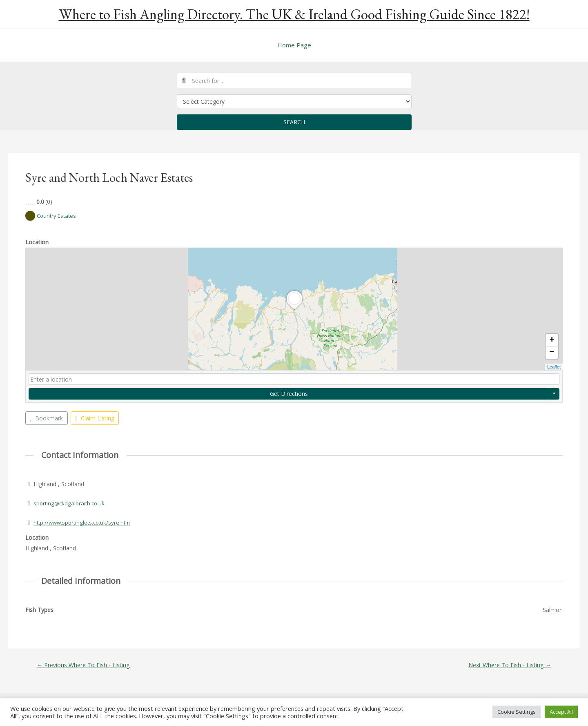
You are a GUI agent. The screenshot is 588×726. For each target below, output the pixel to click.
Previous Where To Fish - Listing (86, 665)
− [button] (552, 353)
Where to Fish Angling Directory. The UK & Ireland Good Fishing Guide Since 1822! (294, 14)
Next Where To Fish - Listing (507, 665)
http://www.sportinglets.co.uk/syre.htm (84, 523)
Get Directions (289, 394)
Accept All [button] (561, 712)
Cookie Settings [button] (517, 712)
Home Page (294, 45)
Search (294, 122)
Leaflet (554, 367)
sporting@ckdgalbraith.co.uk (70, 504)
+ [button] (552, 341)
